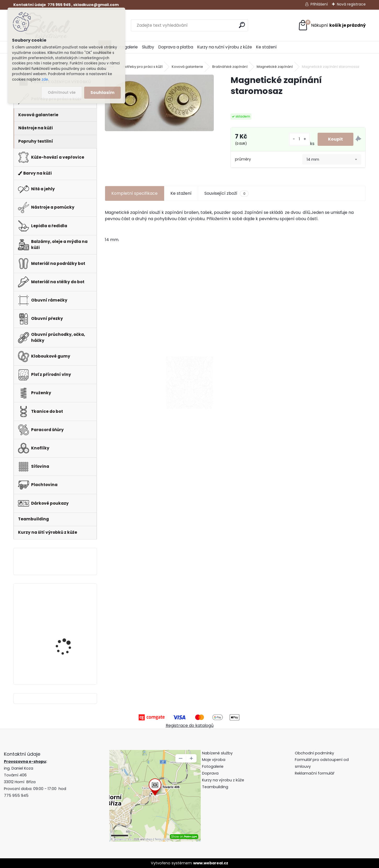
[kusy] (299, 139)
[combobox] (332, 159)
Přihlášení (319, 4)
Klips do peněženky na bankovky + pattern (68, 607)
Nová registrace (351, 4)
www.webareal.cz (211, 863)
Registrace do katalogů (190, 725)
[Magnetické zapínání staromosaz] (159, 103)
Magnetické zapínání (275, 67)
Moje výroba (214, 760)
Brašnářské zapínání (230, 67)
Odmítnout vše (62, 93)
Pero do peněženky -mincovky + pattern (66, 652)
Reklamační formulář (315, 773)
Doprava (210, 773)
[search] (242, 25)
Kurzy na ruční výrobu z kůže (225, 47)
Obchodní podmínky (315, 753)
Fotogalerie (127, 47)
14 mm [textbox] (313, 159)
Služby (148, 47)
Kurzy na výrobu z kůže (223, 780)
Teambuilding (215, 787)
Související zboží (226, 193)
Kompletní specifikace (134, 193)
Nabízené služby (217, 753)
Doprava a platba (176, 47)
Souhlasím (102, 93)
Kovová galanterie (187, 67)
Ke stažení (266, 47)
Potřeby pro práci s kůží (143, 67)
